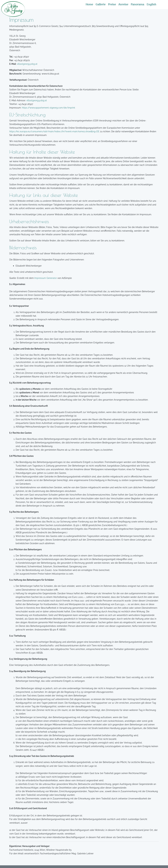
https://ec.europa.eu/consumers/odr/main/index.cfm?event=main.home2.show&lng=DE (54, 131)
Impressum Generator (46, 278)
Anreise (123, 5)
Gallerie (101, 5)
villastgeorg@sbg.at (27, 64)
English (151, 5)
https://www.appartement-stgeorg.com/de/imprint (49, 108)
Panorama (137, 5)
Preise (112, 5)
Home (89, 5)
